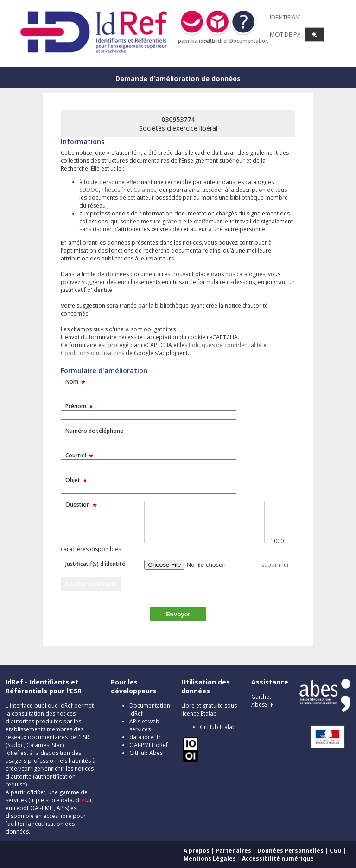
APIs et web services (144, 725)
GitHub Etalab (218, 727)
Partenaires (233, 851)
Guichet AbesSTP (263, 701)
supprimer (275, 565)
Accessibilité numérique (278, 858)
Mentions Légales (210, 858)
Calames (145, 190)
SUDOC (89, 190)
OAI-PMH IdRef (149, 745)
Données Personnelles (290, 851)
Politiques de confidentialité (225, 345)
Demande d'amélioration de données (178, 79)
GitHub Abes (146, 753)
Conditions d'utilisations (92, 353)
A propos (197, 851)
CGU (336, 851)
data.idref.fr (145, 737)
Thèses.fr (114, 190)
